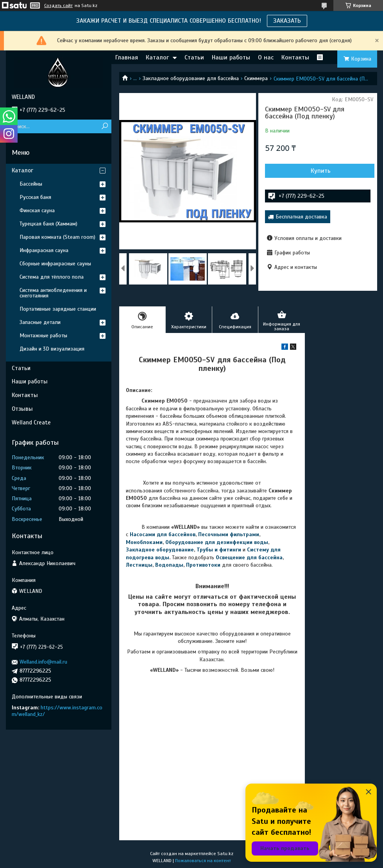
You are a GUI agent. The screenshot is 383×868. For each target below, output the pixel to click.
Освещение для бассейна (249, 557)
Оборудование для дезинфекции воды (217, 542)
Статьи (194, 57)
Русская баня (35, 197)
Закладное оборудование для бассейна (191, 78)
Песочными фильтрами (229, 534)
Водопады (169, 565)
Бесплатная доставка (301, 217)
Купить (321, 171)
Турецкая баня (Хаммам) (48, 224)
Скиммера (256, 78)
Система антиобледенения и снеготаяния (53, 293)
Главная (127, 57)
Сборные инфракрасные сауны (55, 264)
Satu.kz (225, 854)
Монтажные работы (43, 336)
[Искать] (105, 126)
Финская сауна (37, 210)
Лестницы (139, 565)
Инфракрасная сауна (44, 250)
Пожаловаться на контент (203, 861)
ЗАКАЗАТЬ (287, 21)
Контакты (295, 57)
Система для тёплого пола (52, 277)
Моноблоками (144, 542)
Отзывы (22, 409)
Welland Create (31, 422)
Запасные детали (40, 322)
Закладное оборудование (160, 550)
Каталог (157, 57)
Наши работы (231, 57)
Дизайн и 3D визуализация (52, 349)
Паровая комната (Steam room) (57, 237)
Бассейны (31, 184)
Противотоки (203, 565)
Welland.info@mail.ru (43, 662)
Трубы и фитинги (219, 550)
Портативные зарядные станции (58, 309)
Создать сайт (58, 5)
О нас (266, 57)
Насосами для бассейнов (163, 534)
